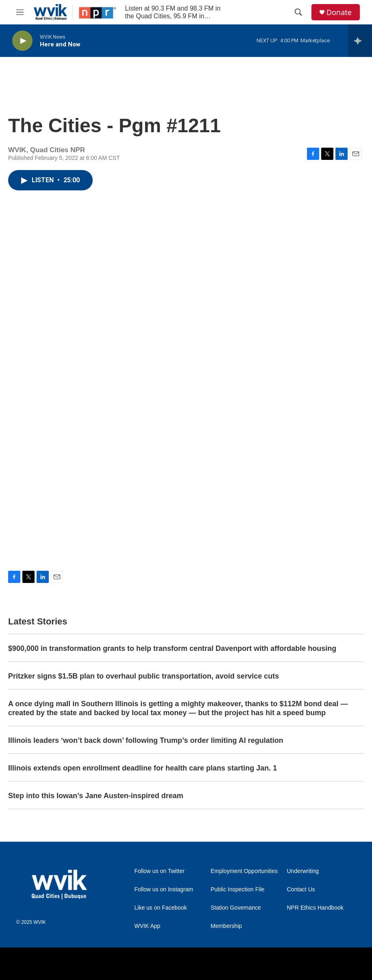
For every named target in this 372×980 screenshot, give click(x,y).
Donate (339, 12)
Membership (226, 926)
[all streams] (360, 41)
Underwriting (303, 871)
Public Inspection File (237, 889)
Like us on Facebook (161, 908)
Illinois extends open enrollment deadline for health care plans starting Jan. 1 (142, 768)
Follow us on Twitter (160, 871)
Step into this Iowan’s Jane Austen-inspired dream (96, 796)
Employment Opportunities (244, 871)
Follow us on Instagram (164, 889)
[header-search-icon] (298, 12)
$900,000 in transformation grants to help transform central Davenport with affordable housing (172, 648)
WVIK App (148, 926)
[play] (22, 41)
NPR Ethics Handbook (315, 908)
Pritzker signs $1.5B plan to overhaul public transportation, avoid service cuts (144, 676)
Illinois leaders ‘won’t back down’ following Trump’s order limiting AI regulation (146, 740)
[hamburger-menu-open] (20, 12)
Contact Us (301, 889)
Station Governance (236, 908)
